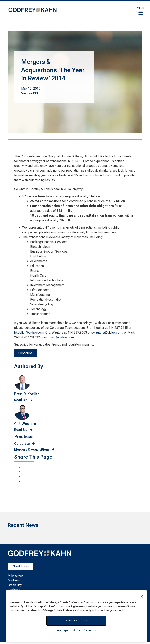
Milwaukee (15, 576)
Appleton (14, 590)
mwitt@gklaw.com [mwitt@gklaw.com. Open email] (61, 337)
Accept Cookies (76, 621)
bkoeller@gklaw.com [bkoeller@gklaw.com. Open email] (29, 332)
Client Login (20, 566)
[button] (141, 11)
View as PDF (30, 93)
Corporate (22, 444)
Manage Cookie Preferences (76, 631)
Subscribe (25, 353)
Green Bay (15, 585)
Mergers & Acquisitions (32, 449)
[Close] (142, 596)
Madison (14, 580)
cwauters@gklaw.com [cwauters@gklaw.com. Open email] (107, 332)
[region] (76, 616)
